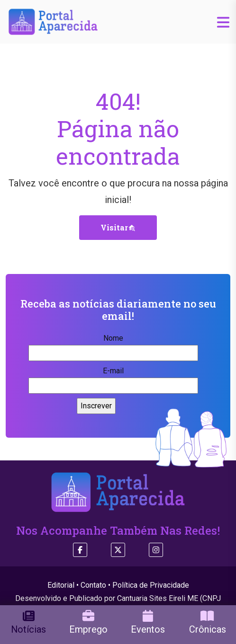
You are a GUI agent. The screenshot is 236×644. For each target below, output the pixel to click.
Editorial (61, 585)
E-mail (113, 378)
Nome (113, 345)
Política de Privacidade (151, 585)
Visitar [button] (118, 227)
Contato (93, 585)
